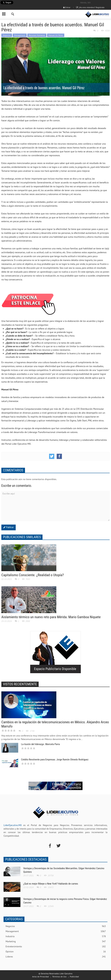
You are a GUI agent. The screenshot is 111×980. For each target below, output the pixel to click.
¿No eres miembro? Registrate (90, 7)
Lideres (56, 957)
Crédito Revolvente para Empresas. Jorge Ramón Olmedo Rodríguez (55, 760)
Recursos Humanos (37, 35)
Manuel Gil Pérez (56, 35)
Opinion (56, 952)
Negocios (7, 35)
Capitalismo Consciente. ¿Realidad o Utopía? (33, 575)
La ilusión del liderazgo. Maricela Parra (40, 744)
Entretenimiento (56, 947)
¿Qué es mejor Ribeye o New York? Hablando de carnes (51, 884)
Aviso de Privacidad (41, 977)
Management (20, 35)
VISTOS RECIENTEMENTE (20, 684)
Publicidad (74, 977)
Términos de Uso (59, 977)
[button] (13, 15)
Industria (56, 936)
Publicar (10, 527)
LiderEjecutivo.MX (13, 825)
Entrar (67, 7)
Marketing (56, 941)
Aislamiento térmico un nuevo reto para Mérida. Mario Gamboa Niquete (51, 617)
